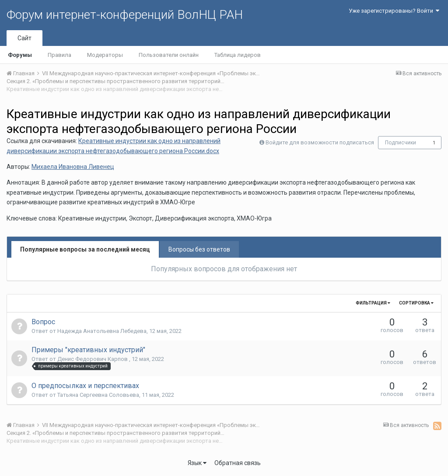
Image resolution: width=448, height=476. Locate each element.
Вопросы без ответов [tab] (199, 249)
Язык (197, 463)
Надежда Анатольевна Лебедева (102, 331)
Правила (59, 55)
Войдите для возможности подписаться (320, 142)
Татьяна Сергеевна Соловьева (98, 395)
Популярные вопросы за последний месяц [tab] (85, 249)
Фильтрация (373, 303)
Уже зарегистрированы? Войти (394, 11)
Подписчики (401, 143)
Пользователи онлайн (169, 55)
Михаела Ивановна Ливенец (73, 167)
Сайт (24, 38)
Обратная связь (238, 463)
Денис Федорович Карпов (93, 359)
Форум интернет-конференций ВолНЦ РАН (125, 15)
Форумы (20, 55)
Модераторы (105, 55)
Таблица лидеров (238, 55)
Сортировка (416, 303)
